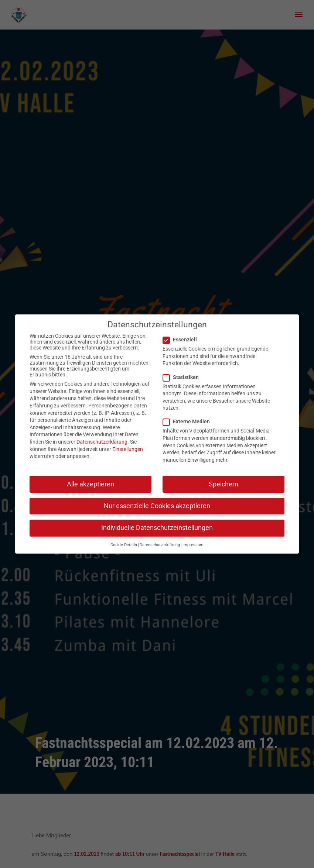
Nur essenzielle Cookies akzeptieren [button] (157, 500)
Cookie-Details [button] (124, 539)
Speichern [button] (223, 478)
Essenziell (183, 334)
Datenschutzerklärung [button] (160, 539)
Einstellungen (128, 443)
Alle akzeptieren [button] (91, 478)
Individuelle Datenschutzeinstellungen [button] (157, 522)
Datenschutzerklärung (102, 436)
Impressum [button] (193, 539)
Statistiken (184, 371)
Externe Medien (189, 416)
